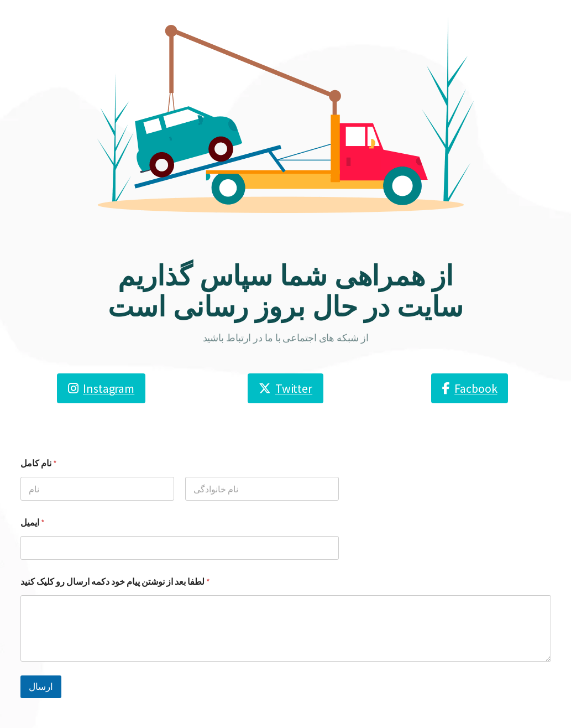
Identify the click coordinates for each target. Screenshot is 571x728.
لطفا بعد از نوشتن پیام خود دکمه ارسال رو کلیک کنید (115, 582)
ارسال (41, 687)
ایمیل (33, 522)
